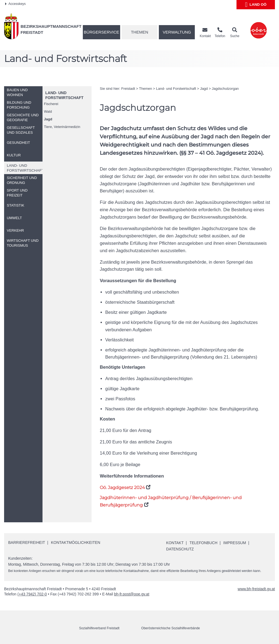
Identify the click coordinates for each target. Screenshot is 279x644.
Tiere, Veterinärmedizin (62, 127)
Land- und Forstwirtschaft (176, 89)
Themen (139, 32)
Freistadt (128, 89)
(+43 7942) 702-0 (32, 594)
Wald (48, 111)
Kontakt (175, 543)
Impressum (236, 543)
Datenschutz (180, 549)
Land (256, 5)
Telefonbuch (204, 543)
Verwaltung (177, 32)
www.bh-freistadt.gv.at (256, 589)
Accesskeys (15, 4)
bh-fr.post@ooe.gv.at (132, 594)
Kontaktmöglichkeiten (76, 542)
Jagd (48, 119)
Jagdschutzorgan (225, 89)
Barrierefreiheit (27, 542)
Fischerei (51, 104)
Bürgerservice (102, 32)
